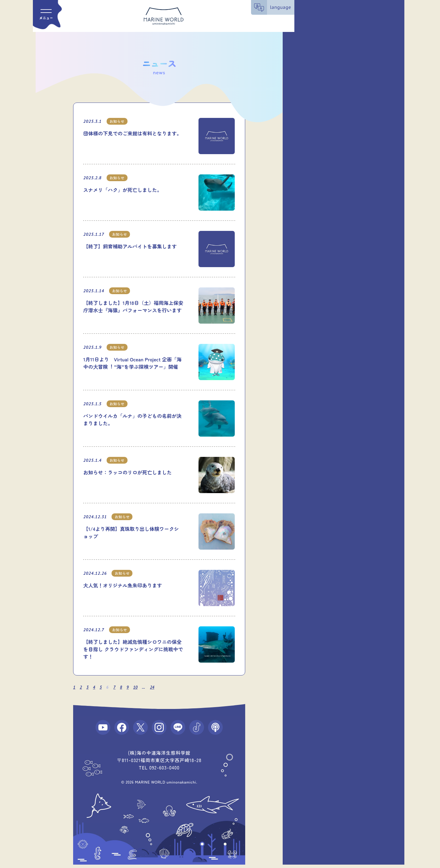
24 (156, 687)
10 (139, 687)
